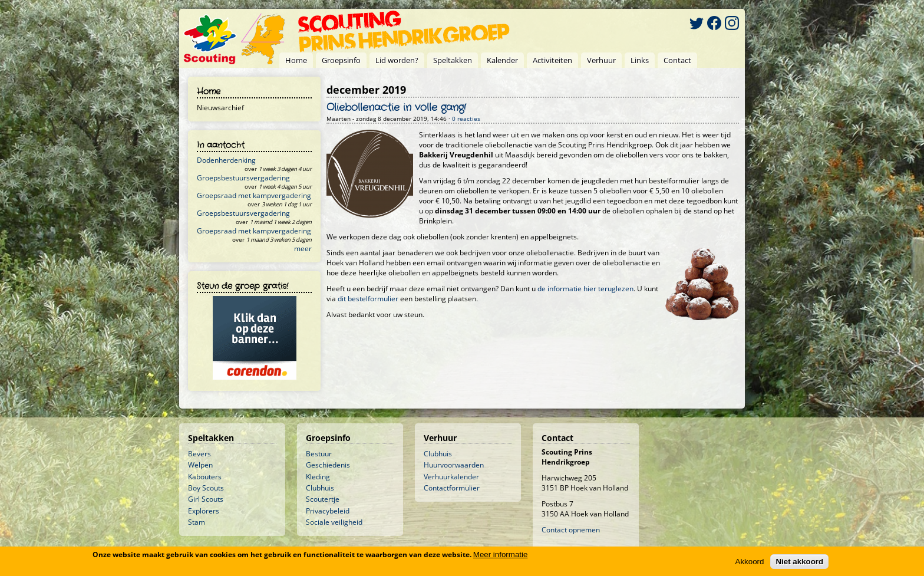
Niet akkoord (799, 562)
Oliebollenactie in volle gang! (396, 108)
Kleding (318, 477)
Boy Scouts (206, 488)
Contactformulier (452, 488)
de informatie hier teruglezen (585, 289)
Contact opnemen (571, 530)
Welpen (200, 465)
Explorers (204, 511)
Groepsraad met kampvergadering (254, 195)
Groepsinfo (341, 60)
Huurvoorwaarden (454, 465)
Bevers (199, 454)
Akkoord (750, 562)
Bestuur (319, 454)
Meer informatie (501, 554)
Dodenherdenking (226, 160)
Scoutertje (323, 499)
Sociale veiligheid (334, 522)
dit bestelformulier (368, 299)
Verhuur (601, 60)
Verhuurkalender (451, 477)
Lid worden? (397, 60)
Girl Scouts (206, 499)
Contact (677, 60)
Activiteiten (552, 60)
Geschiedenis (328, 465)
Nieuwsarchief (220, 108)
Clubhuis (320, 488)
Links (640, 60)
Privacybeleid (328, 511)
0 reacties (466, 119)
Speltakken (453, 60)
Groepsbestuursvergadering (243, 178)
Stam (197, 522)
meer (303, 248)
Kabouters (205, 477)
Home (296, 60)
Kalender (502, 60)
